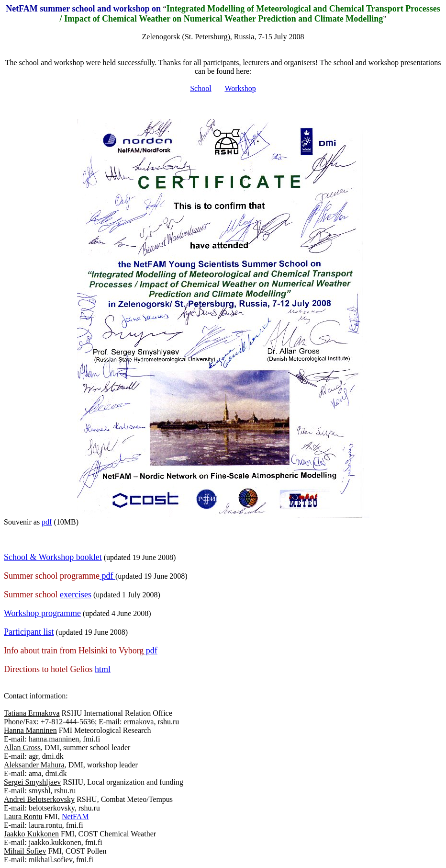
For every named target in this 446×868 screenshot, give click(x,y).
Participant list (29, 632)
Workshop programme (42, 613)
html (103, 669)
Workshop (240, 88)
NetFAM (75, 817)
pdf (47, 522)
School (201, 88)
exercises (76, 594)
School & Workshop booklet (53, 557)
